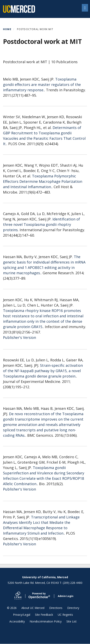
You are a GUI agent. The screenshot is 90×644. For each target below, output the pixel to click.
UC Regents (65, 615)
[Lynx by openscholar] (21, 596)
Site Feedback (44, 615)
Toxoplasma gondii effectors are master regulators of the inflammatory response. (42, 85)
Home (7, 29)
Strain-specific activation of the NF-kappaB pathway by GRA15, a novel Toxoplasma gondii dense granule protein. (43, 371)
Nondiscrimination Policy (46, 621)
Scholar (39, 596)
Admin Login (66, 596)
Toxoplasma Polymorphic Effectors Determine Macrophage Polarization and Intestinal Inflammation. (43, 181)
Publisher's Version (19, 337)
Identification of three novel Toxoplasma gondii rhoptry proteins (41, 224)
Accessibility (17, 621)
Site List (71, 621)
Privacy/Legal (22, 615)
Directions (56, 608)
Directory (73, 608)
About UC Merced (33, 608)
